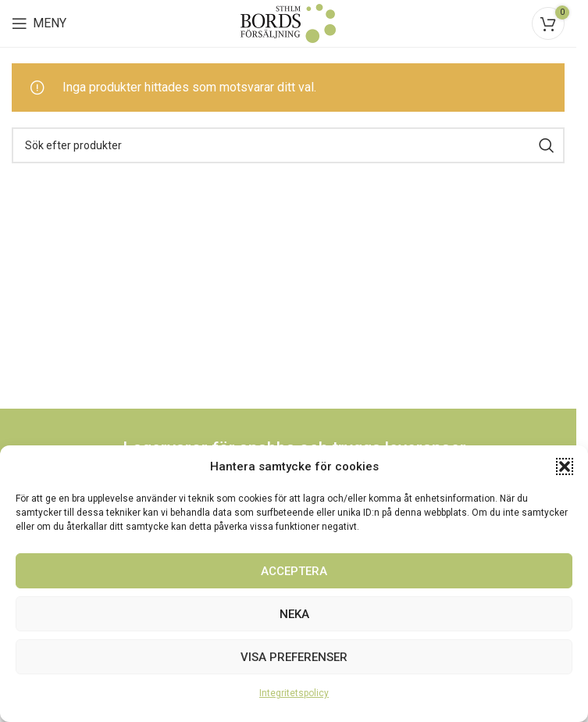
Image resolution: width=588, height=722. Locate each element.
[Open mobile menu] (39, 23)
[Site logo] (288, 22)
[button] (565, 466)
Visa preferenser (294, 657)
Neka (294, 614)
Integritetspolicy (294, 693)
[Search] (288, 145)
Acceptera (294, 571)
